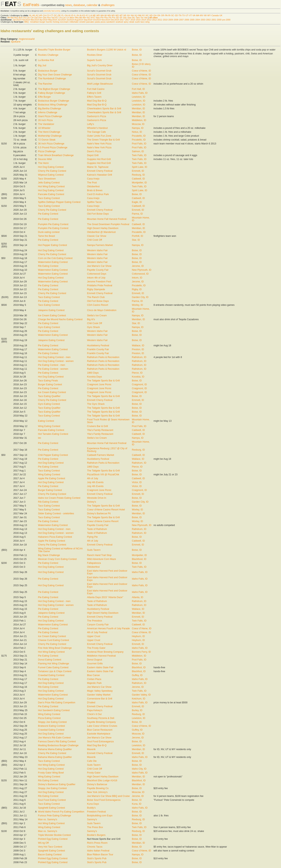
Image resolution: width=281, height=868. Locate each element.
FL (63, 15)
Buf (20, 18)
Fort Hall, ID (138, 89)
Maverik (91, 749)
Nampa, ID (138, 128)
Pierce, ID (137, 373)
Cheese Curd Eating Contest (54, 640)
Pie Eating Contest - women (53, 369)
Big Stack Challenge (49, 555)
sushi (137, 22)
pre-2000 (226, 20)
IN (78, 15)
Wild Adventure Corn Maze (101, 559)
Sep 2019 (88, 20)
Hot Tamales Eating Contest (53, 434)
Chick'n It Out (94, 714)
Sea (129, 18)
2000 (219, 20)
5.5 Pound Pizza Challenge (53, 148)
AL (30, 15)
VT (191, 15)
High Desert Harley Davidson (103, 228)
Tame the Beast (47, 236)
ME (94, 15)
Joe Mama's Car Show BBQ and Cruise (108, 796)
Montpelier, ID (139, 183)
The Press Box (95, 827)
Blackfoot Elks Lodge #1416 (102, 780)
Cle (32, 18)
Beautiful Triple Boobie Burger (54, 50)
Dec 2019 (115, 20)
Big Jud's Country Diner (100, 65)
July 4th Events (95, 482)
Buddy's (91, 808)
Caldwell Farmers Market (101, 455)
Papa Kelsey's (95, 710)
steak (132, 22)
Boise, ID (137, 50)
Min (84, 18)
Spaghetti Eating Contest (52, 808)
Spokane (16, 42)
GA (66, 15)
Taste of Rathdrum (97, 529)
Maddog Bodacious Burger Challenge (58, 745)
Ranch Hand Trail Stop (99, 555)
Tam (138, 18)
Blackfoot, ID (139, 667)
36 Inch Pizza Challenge (51, 144)
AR (41, 15)
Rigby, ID (137, 289)
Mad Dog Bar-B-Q (97, 101)
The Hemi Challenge (49, 132)
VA (194, 15)
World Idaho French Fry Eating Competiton (61, 812)
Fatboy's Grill (94, 93)
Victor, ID (137, 482)
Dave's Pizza (94, 151)
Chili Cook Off (95, 240)
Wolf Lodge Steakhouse (100, 84)
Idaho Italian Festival (98, 851)
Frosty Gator (94, 773)
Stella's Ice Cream (97, 316)
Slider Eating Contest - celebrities (56, 514)
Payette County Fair (98, 270)
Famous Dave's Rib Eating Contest (57, 742)
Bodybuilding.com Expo (100, 816)
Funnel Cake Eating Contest (53, 667)
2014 (144, 20)
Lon (64, 18)
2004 (198, 20)
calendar (92, 5)
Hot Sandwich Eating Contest (54, 710)
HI (69, 15)
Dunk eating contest (49, 232)
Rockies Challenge (48, 55)
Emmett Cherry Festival (100, 171)
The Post (92, 183)
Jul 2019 (70, 20)
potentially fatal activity (52, 11)
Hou (49, 18)
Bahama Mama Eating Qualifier (55, 749)
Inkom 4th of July (96, 278)
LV (68, 18)
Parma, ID (137, 214)
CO (48, 15)
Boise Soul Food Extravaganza (104, 800)
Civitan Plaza (94, 679)
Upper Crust (94, 636)
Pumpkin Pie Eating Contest (53, 224)
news (68, 5)
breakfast (34, 22)
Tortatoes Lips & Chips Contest (55, 671)
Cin (28, 18)
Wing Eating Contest (49, 426)
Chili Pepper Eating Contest (53, 455)
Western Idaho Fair (97, 250)
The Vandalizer (46, 124)
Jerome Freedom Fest (99, 282)
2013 (149, 20)
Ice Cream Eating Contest (52, 316)
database (79, 5)
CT (52, 15)
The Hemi (43, 163)
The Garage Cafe (96, 132)
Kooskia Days (94, 377)
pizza (103, 22)
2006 (187, 20)
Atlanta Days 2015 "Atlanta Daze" (105, 597)
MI (106, 15)
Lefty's (91, 124)
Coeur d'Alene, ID (141, 71)
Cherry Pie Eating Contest (52, 171)
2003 (203, 20)
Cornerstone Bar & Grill (100, 699)
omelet (82, 22)
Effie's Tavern (94, 97)
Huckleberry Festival (98, 346)
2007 (181, 20)
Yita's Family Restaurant (100, 430)
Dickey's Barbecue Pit (99, 514)
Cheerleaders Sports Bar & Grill (104, 109)
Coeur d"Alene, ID (142, 628)
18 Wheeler (44, 128)
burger (43, 22)
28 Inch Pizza (45, 120)
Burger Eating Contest (50, 385)
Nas (98, 18)
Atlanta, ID (138, 597)
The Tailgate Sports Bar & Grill (103, 381)
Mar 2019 (35, 20)
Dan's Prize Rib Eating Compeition (57, 703)
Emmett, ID (138, 171)
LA (91, 15)
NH (132, 15)
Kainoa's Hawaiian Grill (100, 175)
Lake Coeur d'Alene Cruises (102, 726)
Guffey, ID (137, 675)
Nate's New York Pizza (99, 144)
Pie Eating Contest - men (52, 365)
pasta (97, 22)
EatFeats (31, 5)
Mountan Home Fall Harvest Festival (107, 219)
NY (143, 15)
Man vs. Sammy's (48, 819)
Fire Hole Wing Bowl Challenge (55, 648)
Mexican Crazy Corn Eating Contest (57, 559)
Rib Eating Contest (48, 266)
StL (134, 18)
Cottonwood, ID (140, 274)
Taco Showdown (47, 179)
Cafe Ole (92, 761)
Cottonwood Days (97, 274)
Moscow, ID (138, 124)
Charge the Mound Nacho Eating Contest (60, 319)
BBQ (27, 22)
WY (209, 15)
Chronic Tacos (95, 847)
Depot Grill (93, 155)
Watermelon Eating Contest (53, 262)
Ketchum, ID (139, 699)
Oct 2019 (97, 20)
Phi (102, 18)
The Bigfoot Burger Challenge (54, 89)
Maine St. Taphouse (98, 167)
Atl (9, 18)
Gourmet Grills (95, 664)
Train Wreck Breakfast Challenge (56, 155)
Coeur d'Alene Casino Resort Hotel (106, 510)
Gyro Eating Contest (49, 327)
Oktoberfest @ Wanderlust (101, 232)
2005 (192, 20)
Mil (80, 18)
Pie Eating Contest (48, 214)
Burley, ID (137, 710)
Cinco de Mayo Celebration (102, 310)
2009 (171, 20)
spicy (126, 22)
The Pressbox (95, 621)
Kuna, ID (137, 804)
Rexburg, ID (138, 175)
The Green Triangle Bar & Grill (103, 140)
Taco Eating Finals (48, 381)
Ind (53, 18)
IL (75, 15)
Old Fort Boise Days (98, 214)
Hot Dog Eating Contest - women (56, 361)
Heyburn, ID (138, 636)
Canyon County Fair (98, 625)
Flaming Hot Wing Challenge (54, 664)
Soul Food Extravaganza (100, 742)
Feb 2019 (26, 20)
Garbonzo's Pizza (96, 116)
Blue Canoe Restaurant (100, 730)
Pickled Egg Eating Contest (53, 839)
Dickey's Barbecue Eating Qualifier (57, 784)
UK (221, 15)
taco (143, 22)
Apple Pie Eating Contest (52, 478)
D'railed (91, 703)
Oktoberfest (93, 187)
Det (44, 18)
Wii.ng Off (43, 843)
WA (197, 15)
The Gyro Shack (96, 404)
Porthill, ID (138, 236)
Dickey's (92, 502)
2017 (122, 20)
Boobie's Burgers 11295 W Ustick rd (107, 50)
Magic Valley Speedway (100, 691)
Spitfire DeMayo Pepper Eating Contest (59, 202)
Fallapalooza (94, 563)
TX (184, 15)
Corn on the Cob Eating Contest (55, 258)
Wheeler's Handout (97, 128)
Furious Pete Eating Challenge (55, 816)
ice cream (64, 22)
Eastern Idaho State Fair (100, 667)
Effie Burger (44, 97)
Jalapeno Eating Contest (51, 310)
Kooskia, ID (138, 377)
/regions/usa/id (27, 39)
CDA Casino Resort (98, 305)
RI (169, 15)
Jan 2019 (17, 20)
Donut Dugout (95, 660)
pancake (90, 22)
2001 (214, 20)
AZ (37, 15)
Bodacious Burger (48, 71)
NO (89, 18)
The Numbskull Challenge (52, 79)
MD (98, 15)
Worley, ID (137, 305)
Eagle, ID (137, 202)
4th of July (93, 478)
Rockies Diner (95, 55)
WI (205, 15)
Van (146, 18)
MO (117, 15)
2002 (208, 20)
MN (109, 15)
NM (140, 15)
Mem (72, 18)
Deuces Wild (45, 159)
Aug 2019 (79, 20)
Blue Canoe (93, 675)
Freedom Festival (96, 812)
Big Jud (42, 65)
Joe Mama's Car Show (99, 266)
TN (180, 15)
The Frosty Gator (96, 648)
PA (166, 15)
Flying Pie (92, 537)
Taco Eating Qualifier (49, 396)
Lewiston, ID (139, 97)
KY (87, 15)
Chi (24, 18)
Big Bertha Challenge (50, 109)
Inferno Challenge (48, 112)
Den (40, 18)
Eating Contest (46, 421)
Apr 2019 (44, 20)
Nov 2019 (106, 20)
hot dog (56, 22)
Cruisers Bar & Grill (97, 426)
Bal (12, 18)
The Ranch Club (96, 297)
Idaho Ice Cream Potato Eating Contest (59, 498)
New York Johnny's (97, 792)
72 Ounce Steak (47, 140)
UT (187, 15)
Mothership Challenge (50, 136)
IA (80, 15)
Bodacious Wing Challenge (53, 105)
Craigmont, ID (139, 385)
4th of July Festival (97, 632)
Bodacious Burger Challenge (54, 101)
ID (72, 15)
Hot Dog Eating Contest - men (54, 357)
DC (56, 15)
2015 (138, 20)
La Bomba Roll (46, 60)
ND (151, 15)
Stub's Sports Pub (97, 858)
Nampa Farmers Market (100, 245)
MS (113, 15)
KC (57, 18)
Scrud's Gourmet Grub (99, 71)
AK (34, 15)
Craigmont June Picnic (99, 385)
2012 (154, 20)
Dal (36, 18)
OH (155, 15)
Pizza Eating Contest (49, 718)
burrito (49, 22)
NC (147, 15)
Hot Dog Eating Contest (51, 167)
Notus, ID (137, 132)
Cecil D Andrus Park (98, 194)
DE (59, 15)
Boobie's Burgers (96, 835)
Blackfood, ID (139, 559)
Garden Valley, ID (141, 695)
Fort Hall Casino (96, 89)
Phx (106, 18)
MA (102, 15)
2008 (176, 20)
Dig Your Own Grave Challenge (55, 75)
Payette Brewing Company (101, 722)
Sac (125, 18)
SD (176, 15)
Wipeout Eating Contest (51, 175)
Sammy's (92, 819)
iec (40, 438)
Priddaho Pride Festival (100, 286)
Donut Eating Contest (50, 660)
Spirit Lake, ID (140, 167)
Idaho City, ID (139, 769)
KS (84, 15)
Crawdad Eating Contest (51, 675)
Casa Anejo (93, 179)
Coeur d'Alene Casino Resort (103, 521)
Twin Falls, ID (139, 155)
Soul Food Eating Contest (52, 800)
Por (114, 18)
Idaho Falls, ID (140, 93)
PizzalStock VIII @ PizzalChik (103, 475)
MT (121, 15)
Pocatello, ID (139, 136)
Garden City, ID (140, 297)
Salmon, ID (138, 151)
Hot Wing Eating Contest (51, 187)
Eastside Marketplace (99, 734)
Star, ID (136, 240)
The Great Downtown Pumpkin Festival (108, 224)
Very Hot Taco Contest (50, 847)
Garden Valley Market (99, 695)
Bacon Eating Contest (50, 855)
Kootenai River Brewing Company (105, 652)
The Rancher (45, 84)
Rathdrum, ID (139, 357)
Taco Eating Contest (49, 198)
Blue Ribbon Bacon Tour (100, 855)
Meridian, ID (138, 109)
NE (125, 15)
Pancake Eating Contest (51, 194)
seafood (119, 22)
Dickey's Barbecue (97, 784)
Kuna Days (93, 804)
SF (121, 18)
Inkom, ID (137, 278)
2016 (133, 20)
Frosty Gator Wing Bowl (51, 773)
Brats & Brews (95, 190)
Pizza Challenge (47, 151)
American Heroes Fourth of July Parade (108, 628)
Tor (142, 18)
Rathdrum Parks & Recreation (103, 357)
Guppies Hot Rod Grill (99, 159)
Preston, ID (138, 349)
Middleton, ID (139, 120)
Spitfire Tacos (94, 202)
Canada (215, 15)
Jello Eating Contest (49, 183)
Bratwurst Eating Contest (52, 726)
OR (163, 15)
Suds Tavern (94, 550)
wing (147, 22)
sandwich (111, 22)
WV (201, 15)
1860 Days (93, 373)
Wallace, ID (138, 346)
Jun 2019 (62, 20)
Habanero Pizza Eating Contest (55, 537)
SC (173, 15)
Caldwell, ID (138, 179)
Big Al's (91, 319)
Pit (110, 18)
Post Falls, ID (139, 144)
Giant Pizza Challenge (50, 116)
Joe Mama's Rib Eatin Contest (54, 738)
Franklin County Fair (98, 349)
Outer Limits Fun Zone (99, 136)
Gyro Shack (93, 327)
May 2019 (52, 20)
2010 (165, 20)
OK (159, 15)
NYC (93, 18)
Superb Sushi (94, 60)
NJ (136, 15)
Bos (16, 18)
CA (44, 15)
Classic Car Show (97, 236)
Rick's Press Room (97, 843)
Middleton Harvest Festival (101, 656)
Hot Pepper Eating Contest (52, 245)
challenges (108, 5)
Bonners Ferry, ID (141, 652)
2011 (160, 20)
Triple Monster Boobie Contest (54, 835)
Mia (77, 18)
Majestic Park (94, 683)
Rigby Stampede (96, 289)
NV (129, 15)
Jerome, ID (138, 266)
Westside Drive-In (97, 498)
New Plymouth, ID (142, 270)
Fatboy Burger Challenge (52, 93)
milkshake (74, 22)
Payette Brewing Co (98, 788)
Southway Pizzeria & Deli (101, 718)
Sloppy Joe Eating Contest (52, 722)
